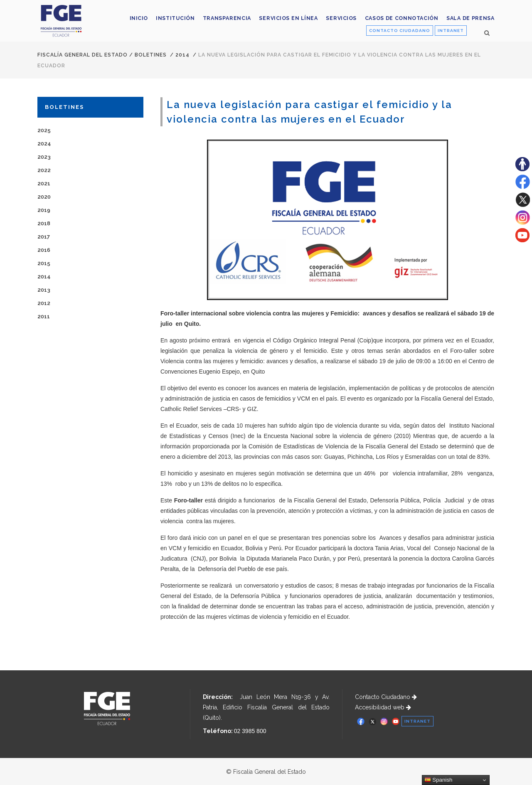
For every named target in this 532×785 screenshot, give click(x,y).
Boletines (151, 55)
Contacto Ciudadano (386, 697)
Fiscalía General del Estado (83, 55)
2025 (44, 130)
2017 (44, 237)
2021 (44, 183)
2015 (44, 263)
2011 (44, 316)
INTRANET (451, 31)
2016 (44, 250)
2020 (44, 197)
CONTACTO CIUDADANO (400, 31)
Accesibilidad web (383, 707)
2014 (182, 55)
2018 (44, 223)
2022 (44, 170)
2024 (44, 144)
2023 (44, 157)
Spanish (438, 780)
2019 (44, 210)
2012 (44, 303)
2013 (44, 290)
